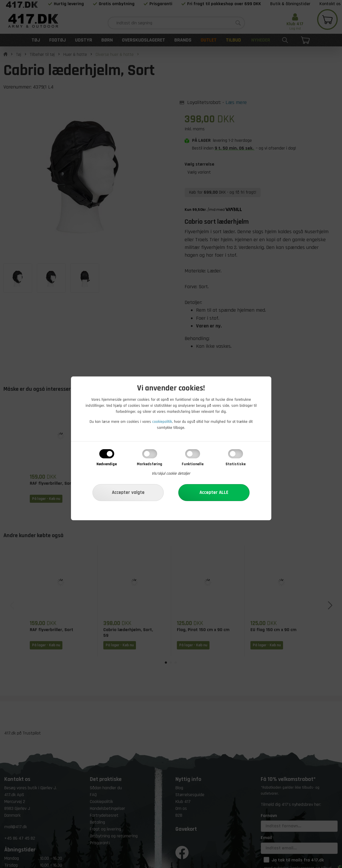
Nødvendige (107, 464)
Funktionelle (193, 464)
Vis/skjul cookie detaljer (171, 474)
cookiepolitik (162, 422)
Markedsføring (150, 464)
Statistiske (236, 464)
